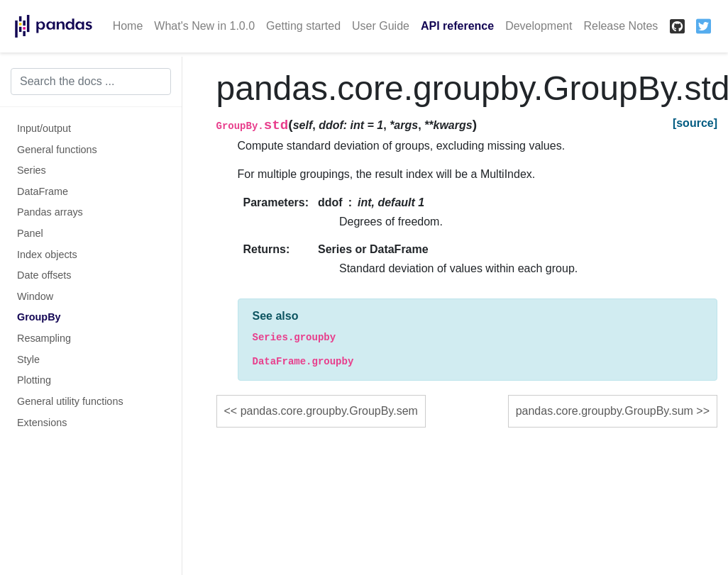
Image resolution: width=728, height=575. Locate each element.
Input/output (44, 128)
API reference (457, 26)
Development (539, 26)
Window (35, 296)
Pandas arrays (50, 212)
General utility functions (70, 401)
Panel (30, 233)
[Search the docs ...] (91, 82)
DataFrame (43, 191)
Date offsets (44, 275)
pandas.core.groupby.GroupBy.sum (605, 411)
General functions (57, 150)
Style (28, 359)
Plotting (34, 380)
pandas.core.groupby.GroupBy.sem (329, 411)
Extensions (42, 423)
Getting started (303, 26)
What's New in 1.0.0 (204, 26)
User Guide (381, 26)
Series (32, 170)
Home (128, 26)
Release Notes (621, 26)
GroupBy (39, 317)
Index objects (47, 255)
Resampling (44, 338)
